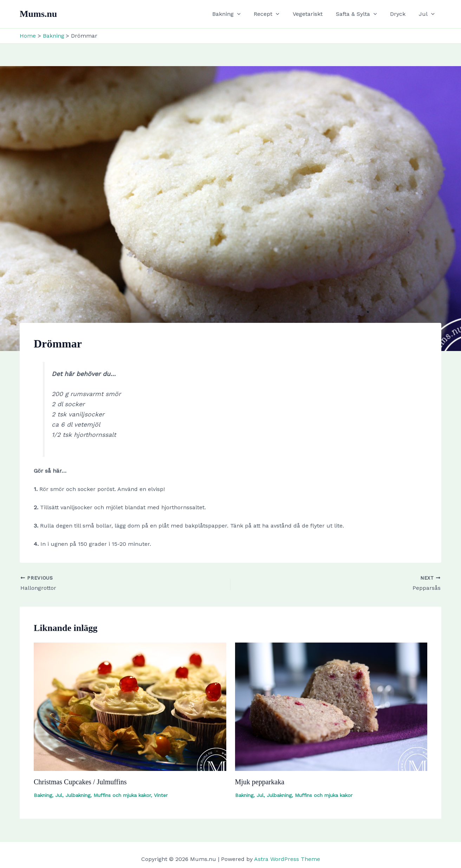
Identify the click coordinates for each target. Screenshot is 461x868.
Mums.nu (38, 14)
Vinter (161, 795)
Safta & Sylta (362, 14)
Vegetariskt (315, 14)
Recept (276, 14)
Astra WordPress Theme (287, 859)
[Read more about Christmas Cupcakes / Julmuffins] (130, 706)
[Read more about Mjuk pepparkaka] (331, 706)
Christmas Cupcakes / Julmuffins (80, 782)
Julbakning (78, 795)
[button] (249, 14)
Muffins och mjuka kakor (122, 795)
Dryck (401, 14)
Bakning (238, 14)
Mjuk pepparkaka (260, 782)
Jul (428, 14)
